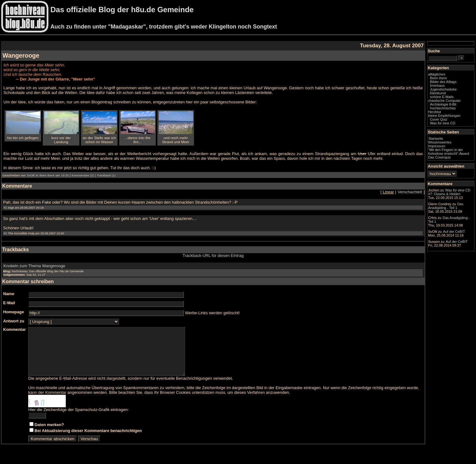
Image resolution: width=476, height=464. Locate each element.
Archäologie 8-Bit (443, 104)
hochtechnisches (443, 108)
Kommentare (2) (83, 175)
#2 (5, 233)
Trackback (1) (106, 175)
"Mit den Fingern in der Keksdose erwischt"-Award (449, 152)
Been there (47, 175)
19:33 (65, 175)
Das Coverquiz (439, 157)
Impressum (437, 146)
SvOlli (31, 175)
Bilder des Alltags (443, 82)
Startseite (436, 138)
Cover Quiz (439, 119)
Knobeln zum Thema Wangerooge (34, 266)
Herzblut (435, 112)
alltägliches (437, 74)
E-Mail (9, 303)
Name (9, 294)
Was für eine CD (443, 123)
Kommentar (14, 329)
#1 (5, 208)
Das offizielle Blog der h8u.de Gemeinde (122, 10)
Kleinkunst (438, 93)
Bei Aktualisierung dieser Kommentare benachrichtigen (88, 440)
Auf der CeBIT (454, 232)
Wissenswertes (440, 142)
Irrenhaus (437, 86)
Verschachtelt (410, 192)
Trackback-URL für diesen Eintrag (213, 255)
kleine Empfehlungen (444, 116)
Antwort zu (14, 321)
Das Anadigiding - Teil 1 (446, 206)
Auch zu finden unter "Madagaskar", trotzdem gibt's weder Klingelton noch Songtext (164, 27)
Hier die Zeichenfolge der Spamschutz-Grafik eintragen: (78, 419)
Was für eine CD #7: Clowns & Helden (449, 192)
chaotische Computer (444, 101)
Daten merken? (49, 434)
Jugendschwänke (443, 89)
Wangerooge (21, 55)
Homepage (13, 312)
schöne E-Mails (442, 97)
